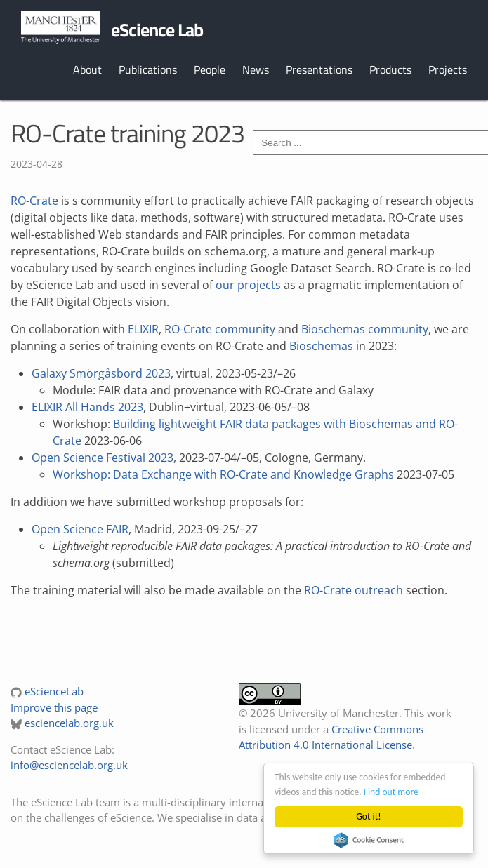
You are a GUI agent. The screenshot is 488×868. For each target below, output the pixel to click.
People (210, 69)
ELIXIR (143, 329)
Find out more (391, 792)
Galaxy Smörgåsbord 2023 (101, 373)
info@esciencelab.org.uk (69, 765)
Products (390, 69)
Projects (448, 69)
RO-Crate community (220, 329)
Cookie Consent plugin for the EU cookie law (369, 840)
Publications (148, 69)
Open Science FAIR (80, 529)
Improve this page (54, 707)
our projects (248, 285)
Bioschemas (321, 346)
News (256, 69)
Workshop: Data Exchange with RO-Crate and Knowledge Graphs (223, 474)
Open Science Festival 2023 (103, 458)
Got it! (368, 816)
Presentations (319, 69)
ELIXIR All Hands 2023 (87, 407)
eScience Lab (157, 30)
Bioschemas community (365, 329)
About (87, 69)
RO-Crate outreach (354, 590)
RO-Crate (34, 201)
